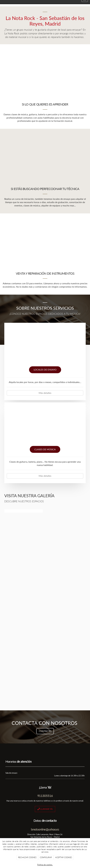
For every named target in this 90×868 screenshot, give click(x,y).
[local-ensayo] (45, 346)
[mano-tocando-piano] (45, 70)
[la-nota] (45, 680)
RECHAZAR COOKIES (27, 857)
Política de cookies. (45, 865)
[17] (45, 615)
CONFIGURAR (46, 857)
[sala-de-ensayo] (45, 154)
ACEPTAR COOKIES (64, 857)
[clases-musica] (45, 425)
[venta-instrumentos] (45, 239)
